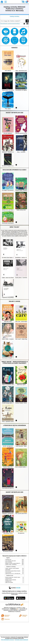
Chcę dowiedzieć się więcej (7, 640)
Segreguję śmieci (8, 581)
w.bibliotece (14, 609)
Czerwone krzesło (9, 579)
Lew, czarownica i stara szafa (11, 561)
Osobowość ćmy (8, 560)
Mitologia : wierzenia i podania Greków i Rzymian (14, 563)
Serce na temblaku (9, 562)
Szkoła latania (8, 570)
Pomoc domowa (8, 572)
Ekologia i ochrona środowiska (11, 580)
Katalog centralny (14, 16)
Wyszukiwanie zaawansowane (8, 24)
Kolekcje (18, 24)
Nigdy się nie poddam (9, 582)
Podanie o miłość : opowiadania (11, 565)
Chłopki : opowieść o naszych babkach (12, 568)
